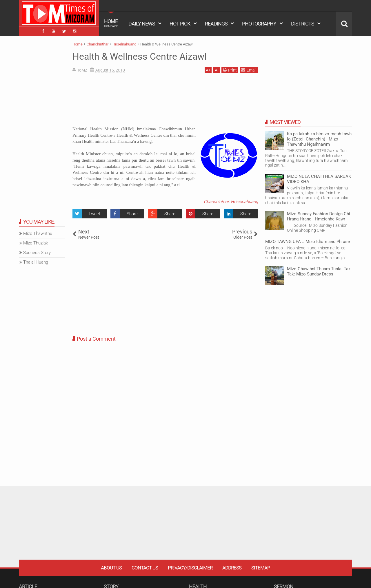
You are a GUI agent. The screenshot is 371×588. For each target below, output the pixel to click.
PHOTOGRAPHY (259, 24)
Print (230, 70)
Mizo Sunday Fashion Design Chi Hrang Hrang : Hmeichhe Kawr (319, 216)
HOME (111, 23)
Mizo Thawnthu (38, 233)
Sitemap (261, 568)
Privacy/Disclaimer (190, 568)
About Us (111, 568)
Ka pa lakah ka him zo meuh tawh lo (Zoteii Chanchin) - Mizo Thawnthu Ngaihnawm (319, 139)
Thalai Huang (36, 262)
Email (249, 70)
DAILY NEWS (142, 24)
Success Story (37, 253)
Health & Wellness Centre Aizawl (140, 56)
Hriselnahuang (244, 202)
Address (232, 568)
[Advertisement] (165, 102)
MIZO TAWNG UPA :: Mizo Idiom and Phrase (308, 242)
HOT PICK (180, 24)
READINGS (216, 24)
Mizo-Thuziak (36, 243)
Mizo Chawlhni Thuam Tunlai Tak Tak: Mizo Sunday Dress (319, 271)
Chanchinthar (216, 202)
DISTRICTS (303, 24)
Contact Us (145, 568)
